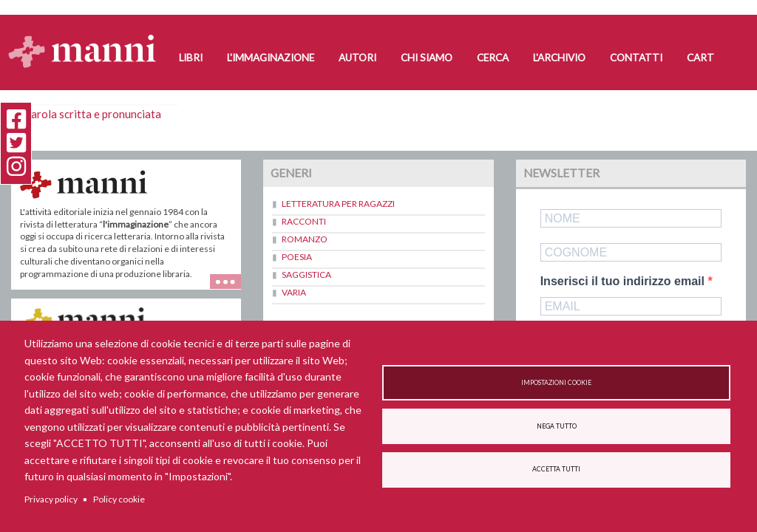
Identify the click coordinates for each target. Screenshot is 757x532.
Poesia (297, 257)
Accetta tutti (556, 469)
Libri (191, 58)
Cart (700, 58)
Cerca (493, 58)
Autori (357, 58)
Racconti (304, 221)
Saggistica (306, 274)
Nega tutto (557, 426)
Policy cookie (119, 499)
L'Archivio (559, 58)
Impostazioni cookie (556, 383)
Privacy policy (51, 499)
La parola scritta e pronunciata (86, 114)
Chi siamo (427, 58)
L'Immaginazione (271, 58)
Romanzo (305, 239)
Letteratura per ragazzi (338, 204)
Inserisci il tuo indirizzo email (624, 282)
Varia (294, 292)
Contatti (636, 58)
